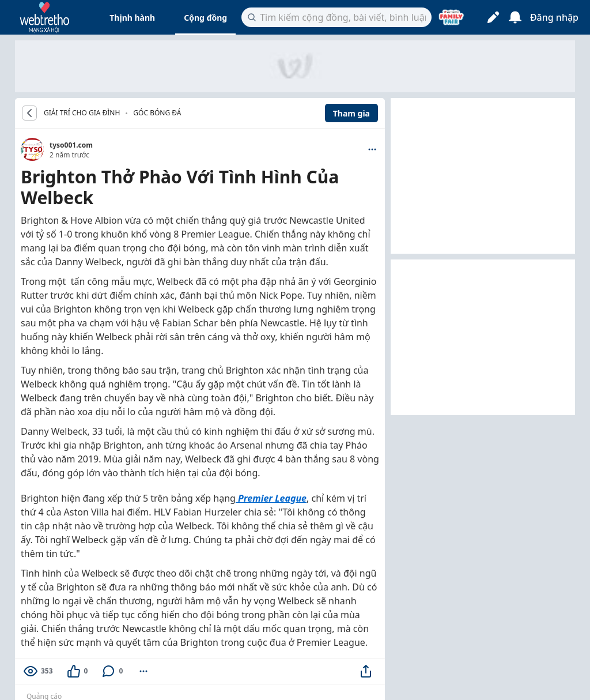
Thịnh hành (132, 18)
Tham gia (351, 113)
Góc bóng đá (157, 113)
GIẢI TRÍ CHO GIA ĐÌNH (82, 113)
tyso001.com (71, 145)
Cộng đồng (205, 18)
